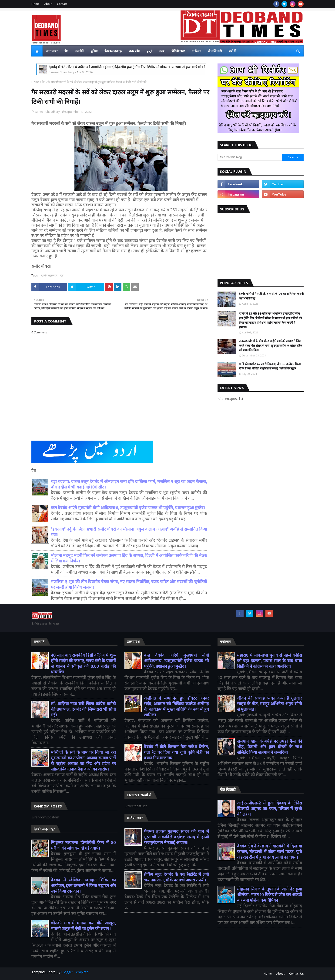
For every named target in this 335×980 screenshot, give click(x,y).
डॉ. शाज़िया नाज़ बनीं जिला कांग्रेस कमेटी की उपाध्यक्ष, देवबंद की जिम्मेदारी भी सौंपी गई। (83, 709)
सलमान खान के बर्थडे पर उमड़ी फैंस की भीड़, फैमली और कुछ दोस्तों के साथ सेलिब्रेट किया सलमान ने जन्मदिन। (270, 747)
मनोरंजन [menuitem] (196, 51)
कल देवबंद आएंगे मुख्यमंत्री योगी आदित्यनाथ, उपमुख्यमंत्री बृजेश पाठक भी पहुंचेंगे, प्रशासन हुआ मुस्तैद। (128, 508)
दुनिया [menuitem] (94, 51)
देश (44, 82)
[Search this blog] (250, 157)
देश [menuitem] (66, 51)
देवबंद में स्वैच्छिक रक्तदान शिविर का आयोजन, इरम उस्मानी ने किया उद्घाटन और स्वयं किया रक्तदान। (83, 886)
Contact (62, 4)
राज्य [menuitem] (162, 51)
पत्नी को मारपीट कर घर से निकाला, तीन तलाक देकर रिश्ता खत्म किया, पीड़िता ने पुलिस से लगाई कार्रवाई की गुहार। (270, 366)
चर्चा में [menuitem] (232, 51)
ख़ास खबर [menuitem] (52, 51)
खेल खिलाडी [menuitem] (215, 51)
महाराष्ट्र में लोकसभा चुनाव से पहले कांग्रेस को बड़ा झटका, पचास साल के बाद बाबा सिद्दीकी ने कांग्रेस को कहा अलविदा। (270, 661)
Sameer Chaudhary (47, 112)
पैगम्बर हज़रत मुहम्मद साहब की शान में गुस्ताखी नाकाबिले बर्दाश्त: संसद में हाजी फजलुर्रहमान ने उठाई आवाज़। (176, 837)
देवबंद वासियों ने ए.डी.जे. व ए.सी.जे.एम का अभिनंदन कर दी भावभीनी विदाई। (271, 296)
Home (35, 4)
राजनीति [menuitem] (80, 51)
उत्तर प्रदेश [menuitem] (135, 51)
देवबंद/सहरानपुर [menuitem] (113, 51)
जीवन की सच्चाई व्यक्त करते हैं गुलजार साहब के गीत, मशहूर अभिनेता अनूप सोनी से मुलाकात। (270, 704)
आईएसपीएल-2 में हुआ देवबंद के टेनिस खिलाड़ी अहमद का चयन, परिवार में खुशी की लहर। (270, 809)
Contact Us (296, 974)
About (48, 4)
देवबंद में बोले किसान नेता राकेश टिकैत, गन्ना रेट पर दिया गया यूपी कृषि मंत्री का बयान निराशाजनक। (176, 752)
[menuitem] (37, 51)
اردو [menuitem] (150, 51)
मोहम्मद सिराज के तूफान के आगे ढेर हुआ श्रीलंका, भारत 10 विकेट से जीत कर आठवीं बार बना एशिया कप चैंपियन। (270, 895)
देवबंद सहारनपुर (49, 275)
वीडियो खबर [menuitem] (178, 51)
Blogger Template (75, 972)
